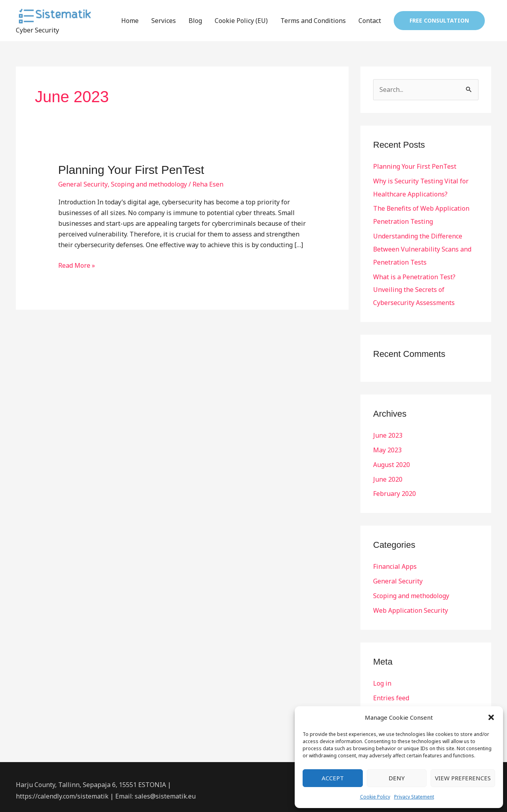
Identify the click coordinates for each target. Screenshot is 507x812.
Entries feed (391, 691)
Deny (397, 778)
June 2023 (388, 432)
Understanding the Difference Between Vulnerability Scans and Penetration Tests (422, 248)
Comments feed (396, 705)
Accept (333, 778)
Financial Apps (395, 562)
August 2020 (392, 461)
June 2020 (388, 475)
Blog (195, 21)
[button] (491, 717)
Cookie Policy (375, 797)
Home (130, 21)
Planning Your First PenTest (131, 170)
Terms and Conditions (313, 21)
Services (164, 21)
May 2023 (387, 446)
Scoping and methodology (149, 185)
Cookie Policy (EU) (241, 21)
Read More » (77, 265)
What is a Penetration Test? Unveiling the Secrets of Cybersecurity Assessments (414, 287)
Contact (370, 21)
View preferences (463, 778)
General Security (83, 185)
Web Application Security (411, 604)
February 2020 (395, 489)
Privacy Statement (414, 797)
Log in (382, 677)
